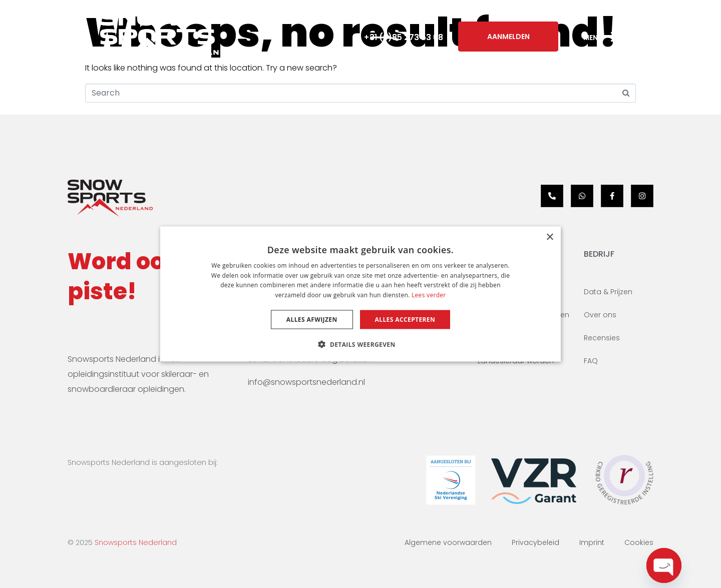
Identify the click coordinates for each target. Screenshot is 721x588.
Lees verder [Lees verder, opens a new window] (429, 295)
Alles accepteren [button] (405, 320)
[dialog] (360, 294)
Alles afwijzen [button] (312, 320)
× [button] (550, 237)
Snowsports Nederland (136, 542)
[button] (360, 344)
